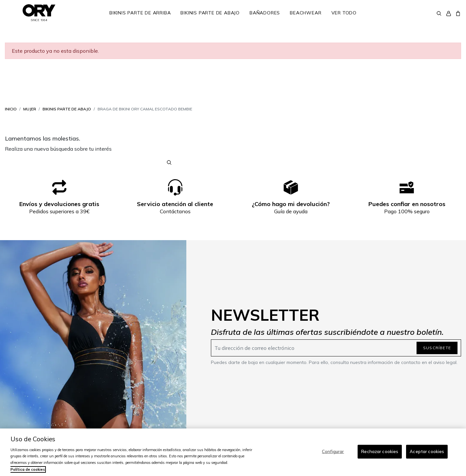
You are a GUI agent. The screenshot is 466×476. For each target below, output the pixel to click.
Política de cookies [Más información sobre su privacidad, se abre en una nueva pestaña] (28, 469)
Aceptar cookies (427, 451)
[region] (233, 452)
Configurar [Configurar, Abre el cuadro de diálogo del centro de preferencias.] (333, 451)
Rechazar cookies (380, 451)
